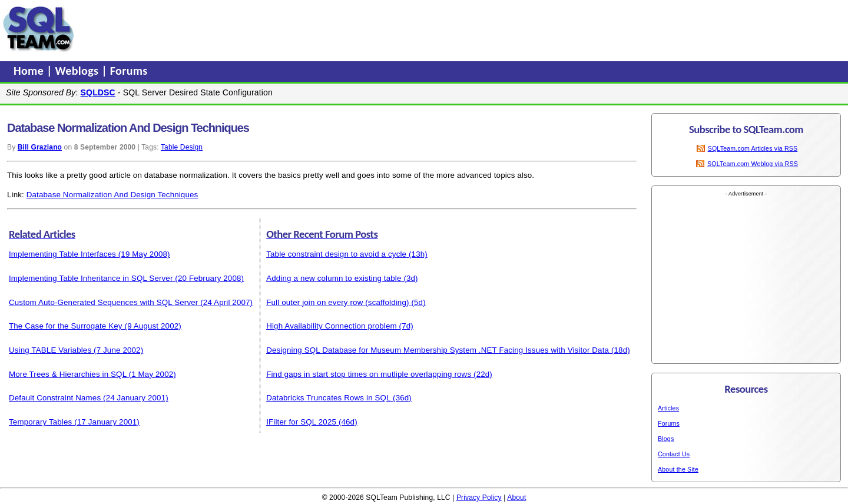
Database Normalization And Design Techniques (112, 195)
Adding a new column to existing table (334, 278)
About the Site (678, 469)
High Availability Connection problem (332, 326)
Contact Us (674, 454)
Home (30, 71)
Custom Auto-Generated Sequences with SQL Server (103, 302)
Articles (668, 408)
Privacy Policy (479, 498)
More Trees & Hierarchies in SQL (68, 374)
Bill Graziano (40, 147)
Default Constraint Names (55, 398)
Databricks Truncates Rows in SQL (328, 398)
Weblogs (79, 71)
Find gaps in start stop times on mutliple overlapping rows (369, 374)
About (516, 498)
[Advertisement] (302, 29)
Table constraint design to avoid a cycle (336, 254)
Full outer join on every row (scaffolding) (337, 302)
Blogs (666, 439)
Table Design (182, 147)
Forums (129, 71)
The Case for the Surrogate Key (66, 326)
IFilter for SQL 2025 (301, 422)
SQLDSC (98, 92)
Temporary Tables (40, 422)
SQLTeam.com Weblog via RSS (753, 164)
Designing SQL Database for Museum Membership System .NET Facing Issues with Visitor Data (438, 350)
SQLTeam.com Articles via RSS (753, 148)
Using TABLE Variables (50, 350)
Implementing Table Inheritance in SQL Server (91, 278)
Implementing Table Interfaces (62, 254)
